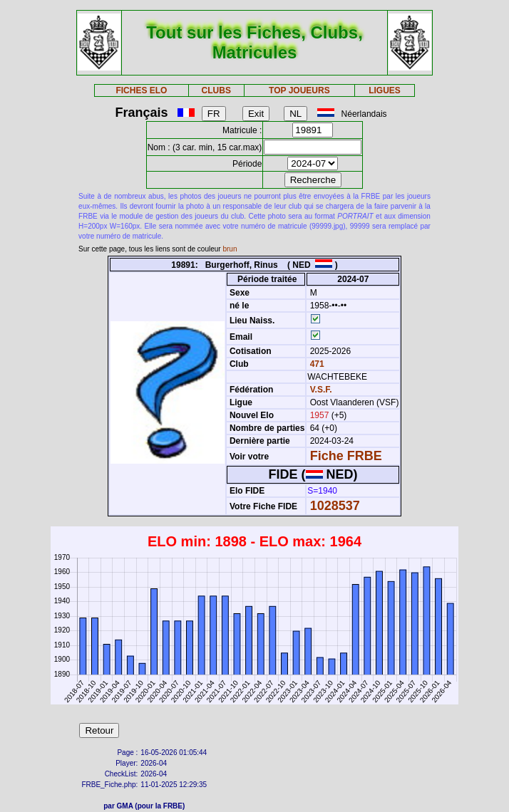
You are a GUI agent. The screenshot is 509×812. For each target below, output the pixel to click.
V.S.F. (321, 390)
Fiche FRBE (346, 456)
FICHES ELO (141, 90)
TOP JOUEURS (299, 90)
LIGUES (385, 90)
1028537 (335, 506)
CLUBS (216, 90)
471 (315, 364)
